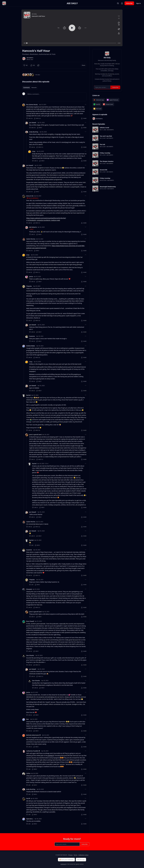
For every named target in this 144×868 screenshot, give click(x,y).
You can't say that (106, 136)
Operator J (30, 819)
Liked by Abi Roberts (32, 198)
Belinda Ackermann (33, 735)
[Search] (118, 3)
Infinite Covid (104, 128)
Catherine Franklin (32, 751)
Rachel (28, 395)
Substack (63, 864)
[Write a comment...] (56, 97)
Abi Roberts (30, 58)
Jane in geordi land (35, 434)
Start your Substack (66, 860)
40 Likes (38, 75)
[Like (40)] (25, 65)
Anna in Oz (30, 196)
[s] (95, 130)
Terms (75, 855)
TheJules (29, 286)
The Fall (102, 144)
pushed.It (51, 755)
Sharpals (29, 589)
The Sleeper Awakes (107, 161)
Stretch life (103, 170)
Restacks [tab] (34, 88)
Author (32, 229)
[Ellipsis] (85, 104)
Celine (28, 773)
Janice (31, 276)
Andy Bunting (34, 132)
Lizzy (34, 151)
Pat (27, 798)
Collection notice (83, 855)
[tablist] (30, 88)
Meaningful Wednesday (108, 187)
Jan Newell (33, 123)
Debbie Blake (31, 346)
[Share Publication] (122, 3)
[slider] (72, 43)
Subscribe (129, 3)
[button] (58, 28)
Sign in (138, 3)
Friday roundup (105, 153)
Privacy (70, 855)
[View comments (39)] (119, 24)
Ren (28, 719)
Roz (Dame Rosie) (32, 104)
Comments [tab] (26, 88)
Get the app (81, 860)
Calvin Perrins (31, 239)
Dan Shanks (30, 655)
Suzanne (32, 336)
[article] (107, 130)
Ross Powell (30, 621)
